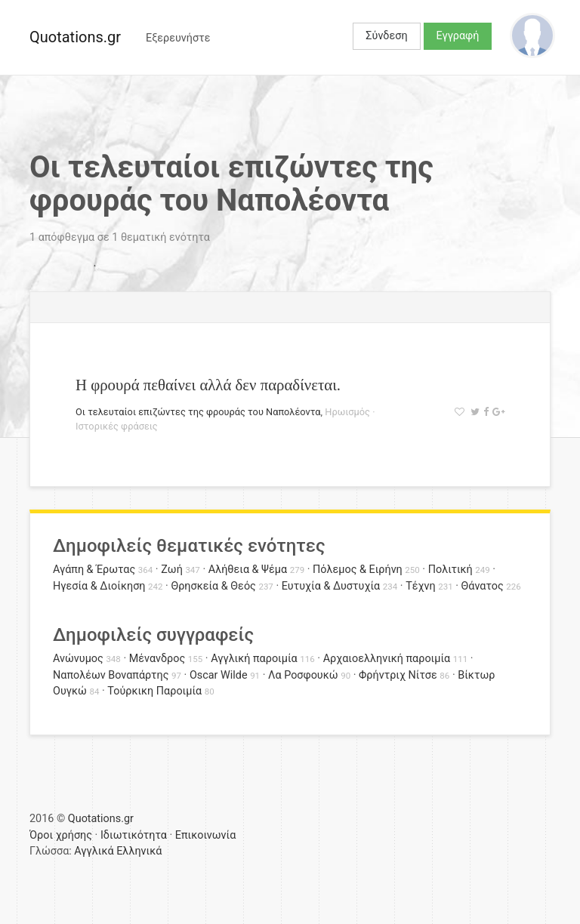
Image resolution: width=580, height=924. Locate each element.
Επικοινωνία (206, 835)
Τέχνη (420, 586)
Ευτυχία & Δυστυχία (331, 586)
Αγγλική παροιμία (254, 659)
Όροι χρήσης (61, 835)
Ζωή (172, 570)
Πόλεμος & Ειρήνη (358, 570)
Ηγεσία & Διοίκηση (99, 586)
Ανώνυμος (78, 659)
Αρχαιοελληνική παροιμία (387, 659)
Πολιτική (450, 570)
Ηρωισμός (347, 412)
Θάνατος (483, 586)
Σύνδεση (386, 36)
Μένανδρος (157, 659)
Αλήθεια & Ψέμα (248, 570)
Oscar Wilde (219, 675)
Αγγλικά (94, 851)
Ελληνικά (139, 851)
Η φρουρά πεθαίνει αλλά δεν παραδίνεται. (208, 385)
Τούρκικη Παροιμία (154, 691)
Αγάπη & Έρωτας (94, 570)
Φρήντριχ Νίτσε (398, 675)
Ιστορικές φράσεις (117, 426)
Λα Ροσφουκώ (303, 675)
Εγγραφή (458, 36)
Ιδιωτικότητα (134, 835)
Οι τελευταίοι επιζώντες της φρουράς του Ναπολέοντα (198, 412)
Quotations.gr (75, 37)
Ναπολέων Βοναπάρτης (111, 675)
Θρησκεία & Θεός (213, 586)
